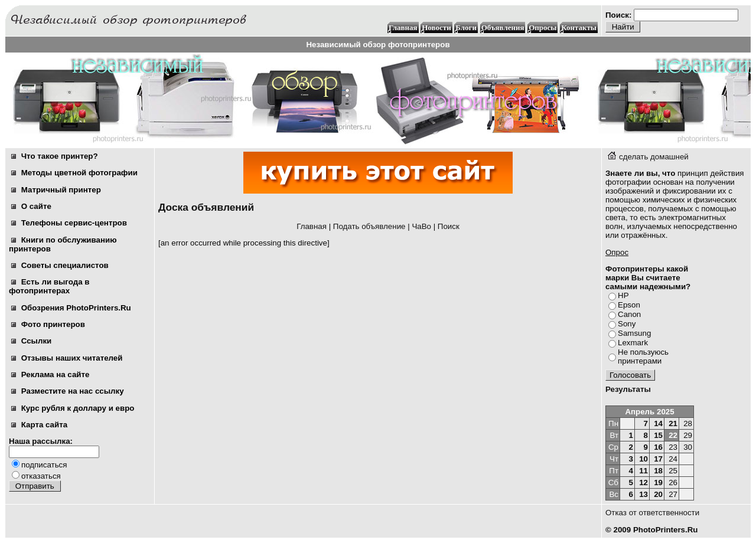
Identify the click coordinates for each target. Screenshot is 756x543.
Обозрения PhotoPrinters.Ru (71, 308)
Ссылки (31, 341)
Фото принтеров (48, 324)
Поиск (449, 226)
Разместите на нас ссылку (68, 391)
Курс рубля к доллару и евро (73, 408)
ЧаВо (421, 226)
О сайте (31, 206)
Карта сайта (39, 425)
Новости (436, 27)
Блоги (466, 27)
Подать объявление (369, 226)
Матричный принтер (56, 190)
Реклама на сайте (50, 374)
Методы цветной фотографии (74, 173)
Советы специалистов (60, 265)
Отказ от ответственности (652, 513)
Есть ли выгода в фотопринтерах (49, 286)
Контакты (579, 27)
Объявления (503, 27)
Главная (403, 27)
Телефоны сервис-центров (69, 223)
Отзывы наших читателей (67, 358)
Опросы (542, 27)
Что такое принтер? (55, 156)
